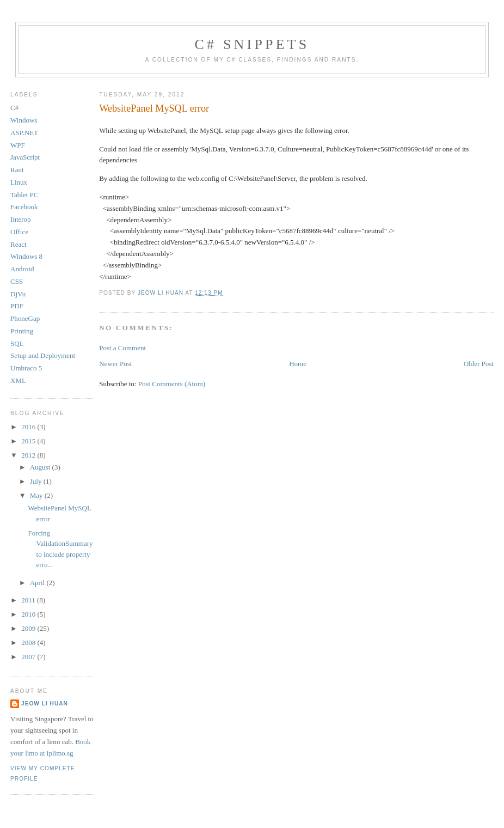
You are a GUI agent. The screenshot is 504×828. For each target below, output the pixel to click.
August (41, 467)
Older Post (479, 364)
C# (14, 108)
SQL (17, 343)
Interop (21, 219)
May (37, 495)
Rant (17, 170)
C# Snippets (252, 44)
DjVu (18, 294)
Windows (24, 120)
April (38, 583)
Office (19, 232)
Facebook (24, 207)
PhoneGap (25, 318)
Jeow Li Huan (45, 704)
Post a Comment (122, 348)
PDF (17, 306)
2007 (29, 657)
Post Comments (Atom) (172, 384)
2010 (29, 614)
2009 (29, 628)
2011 (29, 600)
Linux (19, 182)
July (37, 481)
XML (18, 380)
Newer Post (115, 364)
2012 (29, 455)
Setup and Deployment (43, 355)
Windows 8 (26, 256)
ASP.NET (24, 133)
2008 (29, 643)
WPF (18, 145)
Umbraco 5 (26, 368)
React (19, 244)
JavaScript (25, 157)
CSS (17, 281)
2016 (29, 427)
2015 (29, 441)
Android (22, 269)
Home (298, 364)
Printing (22, 331)
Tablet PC (24, 195)
